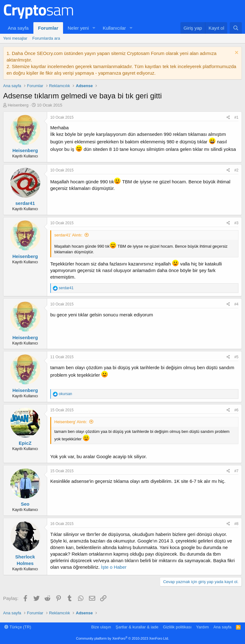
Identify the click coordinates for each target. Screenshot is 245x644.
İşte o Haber (113, 567)
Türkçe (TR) (18, 627)
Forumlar (48, 28)
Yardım (202, 627)
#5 (236, 357)
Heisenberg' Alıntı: (71, 422)
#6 (236, 410)
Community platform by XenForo (123, 638)
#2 (236, 170)
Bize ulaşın (101, 627)
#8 (236, 524)
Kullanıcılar (114, 28)
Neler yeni (78, 28)
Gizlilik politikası (177, 627)
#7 (236, 471)
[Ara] (236, 28)
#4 (236, 304)
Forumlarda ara (46, 38)
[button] (94, 28)
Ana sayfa (18, 28)
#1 (236, 117)
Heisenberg (18, 105)
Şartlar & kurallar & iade (137, 627)
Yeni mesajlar (15, 38)
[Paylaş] (228, 118)
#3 (236, 223)
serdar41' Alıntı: (68, 235)
